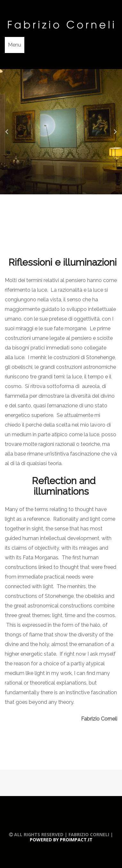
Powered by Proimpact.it (61, 840)
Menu (15, 45)
